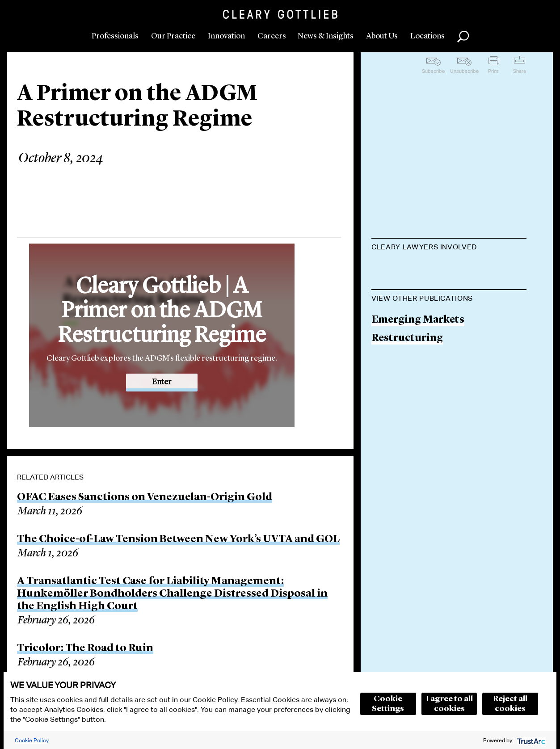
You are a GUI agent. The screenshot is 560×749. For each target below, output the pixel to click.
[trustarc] (530, 740)
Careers (272, 36)
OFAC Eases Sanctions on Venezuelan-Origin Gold (145, 497)
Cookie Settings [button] (388, 704)
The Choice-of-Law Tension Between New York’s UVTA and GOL (178, 539)
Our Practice (173, 36)
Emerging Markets (418, 400)
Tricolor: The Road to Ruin (85, 648)
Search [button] (463, 37)
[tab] (449, 248)
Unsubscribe (464, 71)
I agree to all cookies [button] (449, 704)
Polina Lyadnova (412, 269)
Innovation (226, 36)
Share (520, 71)
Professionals (115, 36)
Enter (162, 382)
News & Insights (326, 36)
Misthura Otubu (412, 304)
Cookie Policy (32, 740)
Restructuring (407, 418)
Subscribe (433, 71)
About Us (382, 36)
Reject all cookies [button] (510, 704)
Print (493, 71)
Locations (427, 36)
